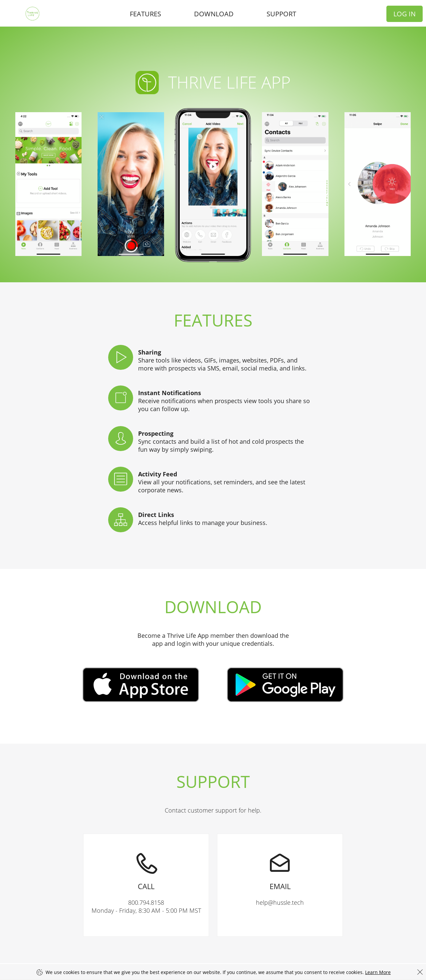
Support (281, 14)
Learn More (378, 972)
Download (214, 14)
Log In (405, 14)
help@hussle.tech (280, 870)
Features (145, 14)
